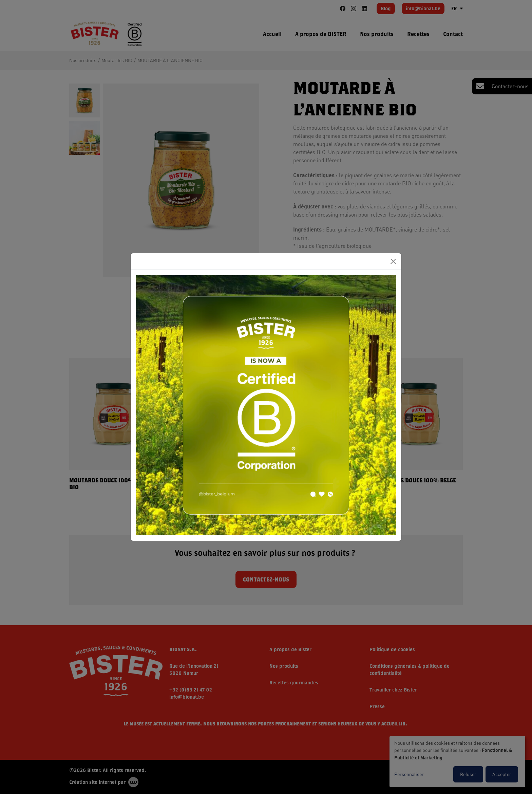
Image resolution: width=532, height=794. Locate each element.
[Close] (393, 261)
